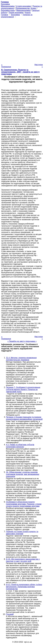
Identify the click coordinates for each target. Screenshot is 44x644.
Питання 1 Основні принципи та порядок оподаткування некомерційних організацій (24, 418)
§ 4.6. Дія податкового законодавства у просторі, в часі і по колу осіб (23, 560)
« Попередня (6, 66)
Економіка (5, 4)
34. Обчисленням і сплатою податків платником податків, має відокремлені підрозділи (23, 474)
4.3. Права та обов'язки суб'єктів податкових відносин (20, 446)
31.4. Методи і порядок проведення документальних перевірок (21, 359)
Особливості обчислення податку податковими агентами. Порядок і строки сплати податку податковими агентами (24, 504)
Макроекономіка (23, 10)
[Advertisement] (22, 40)
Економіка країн (8, 10)
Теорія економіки (16, 13)
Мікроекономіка (8, 6)
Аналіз (28, 13)
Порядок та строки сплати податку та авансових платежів (22, 533)
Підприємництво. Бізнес (26, 8)
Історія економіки (24, 6)
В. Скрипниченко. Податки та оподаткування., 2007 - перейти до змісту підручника (20, 72)
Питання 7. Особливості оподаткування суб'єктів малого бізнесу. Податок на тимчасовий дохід (23, 389)
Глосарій (10, 614)
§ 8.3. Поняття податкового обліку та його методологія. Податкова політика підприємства (24, 587)
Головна (5, 15)
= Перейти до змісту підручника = (22, 341)
